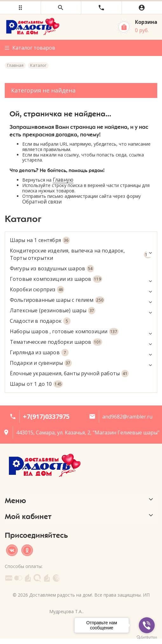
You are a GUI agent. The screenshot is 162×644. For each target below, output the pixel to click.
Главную (63, 180)
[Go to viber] (147, 625)
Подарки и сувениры (81, 363)
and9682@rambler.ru (127, 417)
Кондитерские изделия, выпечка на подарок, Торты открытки (81, 254)
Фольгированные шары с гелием (81, 300)
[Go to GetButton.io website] (147, 637)
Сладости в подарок (40, 321)
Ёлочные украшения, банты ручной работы (69, 374)
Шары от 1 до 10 (36, 384)
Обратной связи (42, 202)
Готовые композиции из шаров (81, 279)
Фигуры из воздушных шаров (52, 269)
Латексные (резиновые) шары (81, 311)
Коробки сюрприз (81, 290)
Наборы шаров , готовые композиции (81, 332)
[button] (20, 8)
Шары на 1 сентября (40, 240)
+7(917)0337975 (46, 416)
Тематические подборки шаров (81, 342)
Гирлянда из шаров (81, 353)
